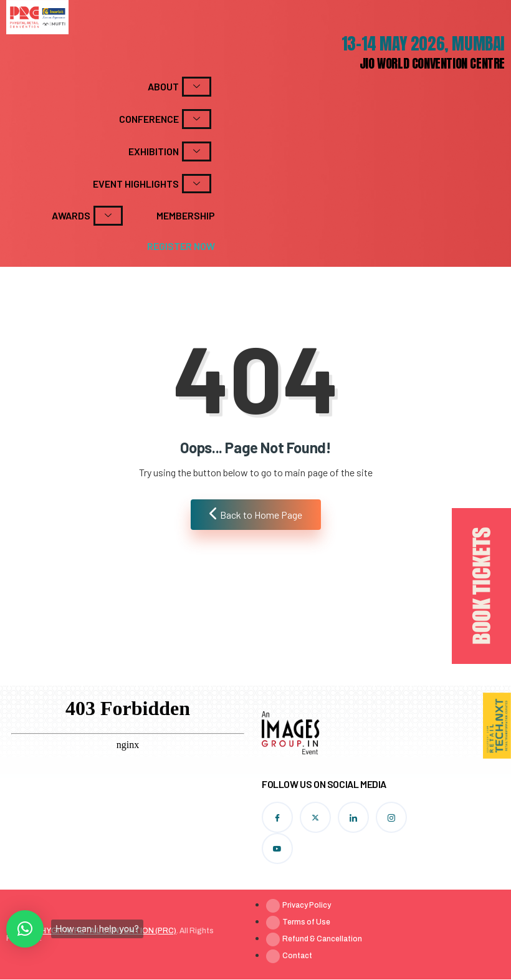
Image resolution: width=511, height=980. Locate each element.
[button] (25, 929)
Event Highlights (152, 184)
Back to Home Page (256, 514)
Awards (87, 216)
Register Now (181, 246)
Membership (186, 215)
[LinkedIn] (353, 817)
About (179, 87)
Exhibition (170, 151)
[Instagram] (391, 817)
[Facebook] (277, 817)
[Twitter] (315, 817)
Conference (165, 119)
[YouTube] (277, 848)
